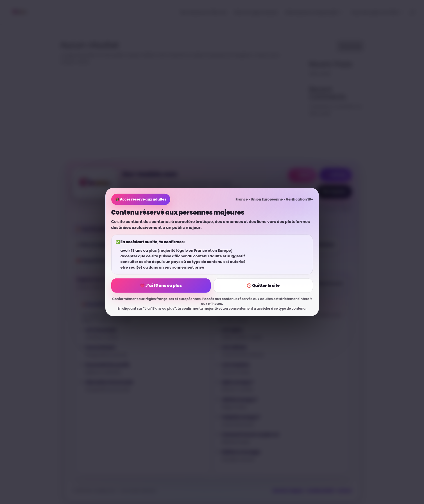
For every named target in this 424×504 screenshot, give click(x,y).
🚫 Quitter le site (263, 285)
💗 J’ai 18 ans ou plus (161, 285)
